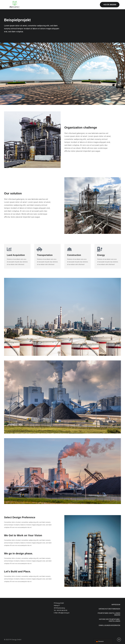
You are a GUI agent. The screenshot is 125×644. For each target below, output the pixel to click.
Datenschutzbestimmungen (109, 609)
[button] (110, 5)
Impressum (116, 605)
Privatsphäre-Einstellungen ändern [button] (109, 614)
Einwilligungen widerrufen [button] (109, 625)
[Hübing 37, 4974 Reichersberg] (27, 616)
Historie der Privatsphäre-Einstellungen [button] (110, 620)
